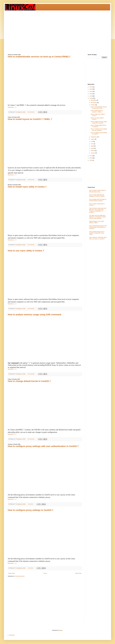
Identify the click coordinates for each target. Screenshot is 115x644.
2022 (91, 89)
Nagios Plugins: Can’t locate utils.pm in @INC (96, 222)
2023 (91, 87)
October (93, 105)
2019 (91, 96)
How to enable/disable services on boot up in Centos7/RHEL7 (39, 57)
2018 (91, 98)
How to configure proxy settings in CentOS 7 (31, 510)
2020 (91, 94)
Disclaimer (12, 635)
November (94, 103)
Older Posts (78, 573)
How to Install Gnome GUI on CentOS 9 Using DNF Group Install (97, 233)
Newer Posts (12, 573)
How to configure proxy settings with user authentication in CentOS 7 (43, 446)
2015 (91, 160)
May (92, 146)
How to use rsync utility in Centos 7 (26, 251)
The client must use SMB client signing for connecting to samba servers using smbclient (97, 217)
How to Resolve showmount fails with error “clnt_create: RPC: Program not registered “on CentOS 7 (98, 210)
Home (45, 573)
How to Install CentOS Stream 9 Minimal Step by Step (97, 191)
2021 (91, 91)
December (94, 100)
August (93, 139)
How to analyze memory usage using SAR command (34, 315)
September (94, 137)
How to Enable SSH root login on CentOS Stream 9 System (98, 200)
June (92, 144)
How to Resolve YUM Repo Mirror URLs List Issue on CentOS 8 (98, 238)
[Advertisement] (20, 31)
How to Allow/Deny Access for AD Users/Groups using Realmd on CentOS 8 (98, 227)
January (93, 153)
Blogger (61, 630)
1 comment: (31, 504)
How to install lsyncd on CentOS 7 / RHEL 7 (30, 119)
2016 (91, 158)
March (93, 151)
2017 (91, 156)
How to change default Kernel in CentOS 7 (29, 381)
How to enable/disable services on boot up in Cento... (99, 108)
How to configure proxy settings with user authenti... (99, 130)
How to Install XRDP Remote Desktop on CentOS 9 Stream (97, 196)
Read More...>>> (12, 107)
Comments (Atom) (20, 576)
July (92, 142)
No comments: (31, 112)
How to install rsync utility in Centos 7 (27, 187)
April (92, 148)
